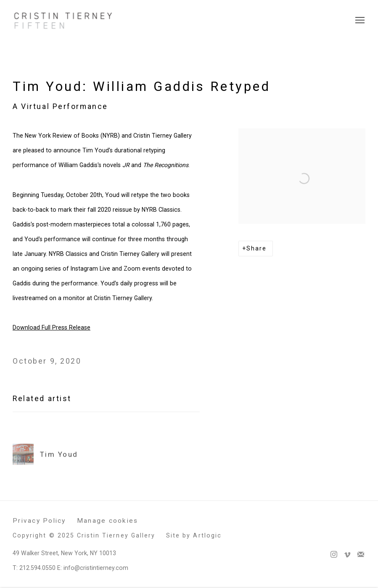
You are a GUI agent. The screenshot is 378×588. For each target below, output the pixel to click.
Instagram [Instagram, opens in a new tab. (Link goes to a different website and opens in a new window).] (334, 555)
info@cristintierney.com (96, 568)
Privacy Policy (39, 521)
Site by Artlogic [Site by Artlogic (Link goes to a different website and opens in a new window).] (194, 535)
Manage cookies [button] (108, 521)
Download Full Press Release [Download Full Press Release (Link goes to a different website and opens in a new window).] (52, 327)
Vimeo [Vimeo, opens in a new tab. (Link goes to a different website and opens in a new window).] (347, 555)
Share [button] (256, 248)
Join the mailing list (361, 555)
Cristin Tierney (63, 21)
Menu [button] (359, 21)
